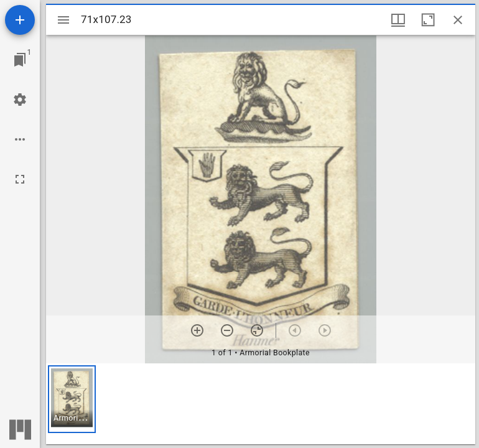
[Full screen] (20, 179)
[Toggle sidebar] (63, 20)
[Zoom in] (197, 330)
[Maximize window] (428, 20)
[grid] (261, 404)
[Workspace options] (20, 139)
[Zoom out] (227, 330)
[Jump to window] (20, 60)
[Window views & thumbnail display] (398, 20)
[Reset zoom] (257, 330)
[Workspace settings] (20, 100)
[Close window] (458, 20)
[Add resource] (20, 20)
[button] (72, 399)
